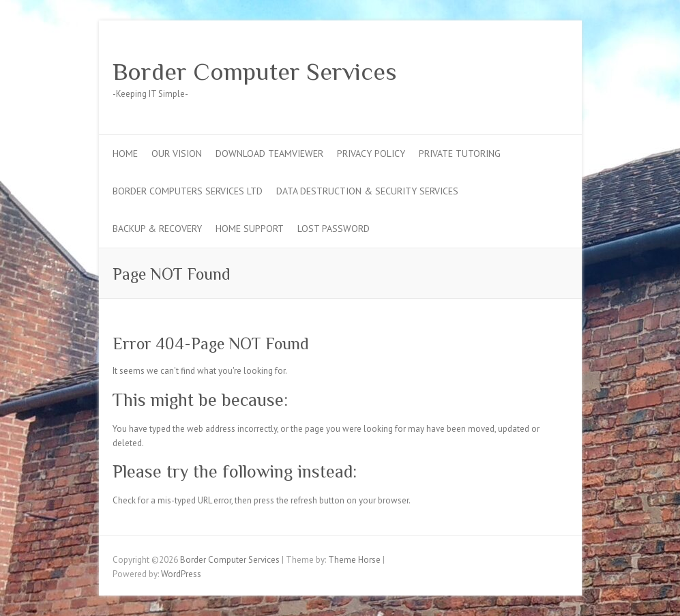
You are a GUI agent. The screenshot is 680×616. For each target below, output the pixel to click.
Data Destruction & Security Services (367, 191)
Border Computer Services (255, 72)
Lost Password (334, 229)
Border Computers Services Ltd (188, 191)
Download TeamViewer (269, 153)
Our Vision (177, 153)
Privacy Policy (371, 153)
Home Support (250, 229)
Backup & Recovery (157, 229)
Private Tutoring (460, 153)
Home (125, 153)
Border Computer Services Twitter (514, 70)
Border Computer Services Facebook (493, 70)
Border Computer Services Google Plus (534, 70)
